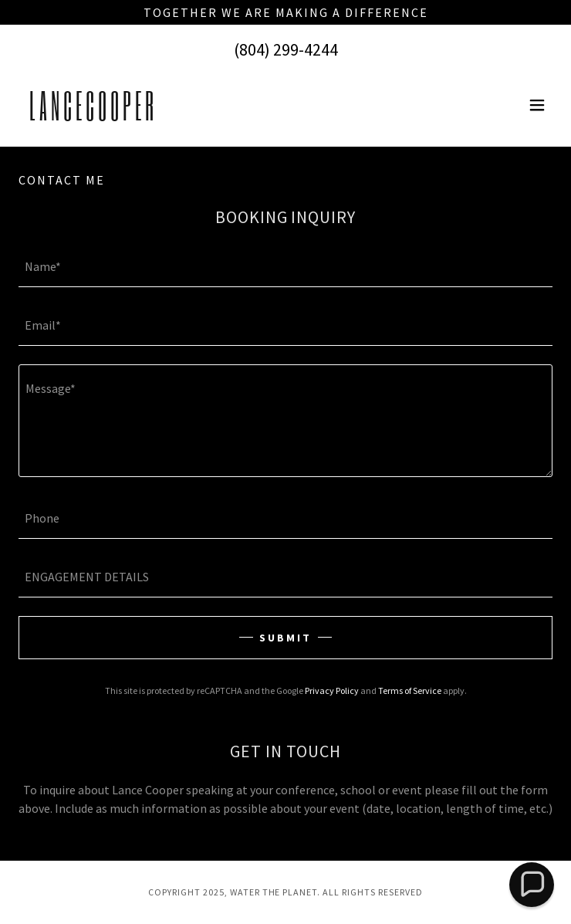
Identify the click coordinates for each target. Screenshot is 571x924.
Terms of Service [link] (410, 690)
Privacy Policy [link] (332, 690)
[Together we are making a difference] (285, 12)
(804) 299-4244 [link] (286, 49)
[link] (91, 116)
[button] (537, 105)
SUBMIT (285, 638)
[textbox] (285, 267)
